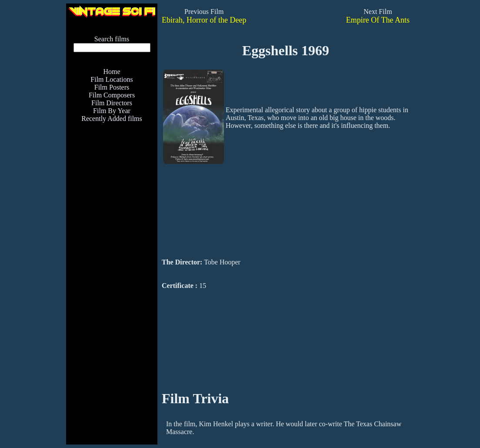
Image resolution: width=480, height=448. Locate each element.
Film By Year (112, 111)
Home (112, 72)
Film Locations (112, 79)
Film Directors (112, 103)
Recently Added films (112, 119)
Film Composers (112, 95)
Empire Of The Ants (378, 20)
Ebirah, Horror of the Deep (204, 20)
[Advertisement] (112, 312)
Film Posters (112, 87)
